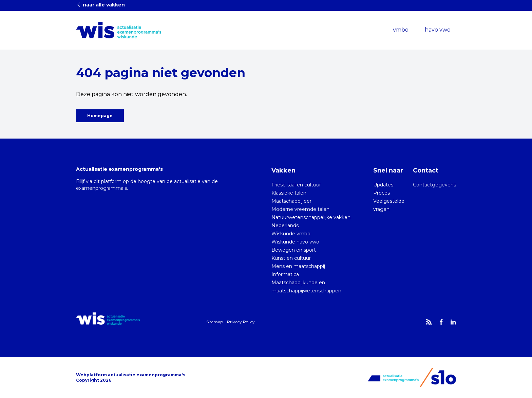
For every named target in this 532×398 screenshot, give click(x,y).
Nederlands (285, 225)
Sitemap (215, 322)
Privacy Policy (241, 322)
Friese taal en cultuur (296, 185)
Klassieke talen (289, 193)
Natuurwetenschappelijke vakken (311, 217)
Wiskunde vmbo (291, 234)
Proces (382, 193)
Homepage (100, 116)
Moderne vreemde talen (300, 209)
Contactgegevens (434, 185)
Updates (383, 185)
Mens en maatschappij (298, 266)
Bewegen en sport (294, 250)
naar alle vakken (100, 5)
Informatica (285, 274)
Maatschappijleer (291, 201)
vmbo (401, 30)
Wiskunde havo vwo (295, 242)
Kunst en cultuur (291, 258)
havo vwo (438, 30)
